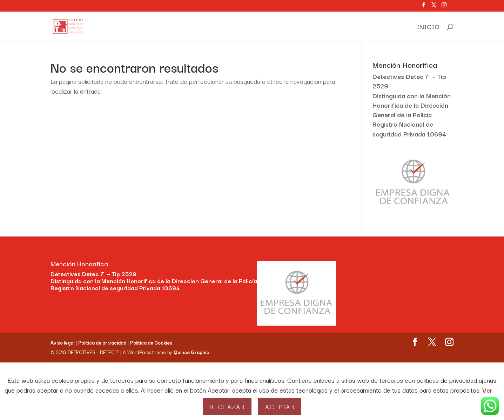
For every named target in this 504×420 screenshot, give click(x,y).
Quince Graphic (191, 352)
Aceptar (280, 406)
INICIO (428, 28)
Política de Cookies (151, 342)
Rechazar (227, 406)
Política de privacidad (102, 342)
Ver (487, 390)
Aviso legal (62, 342)
